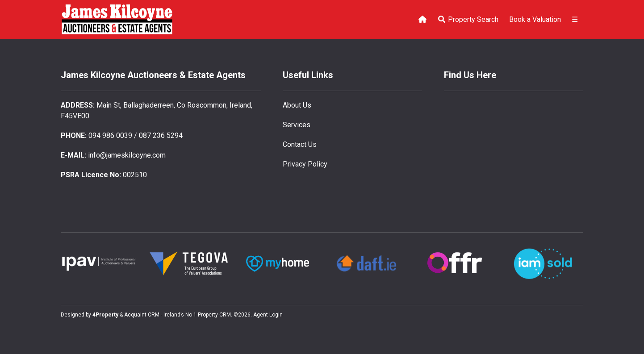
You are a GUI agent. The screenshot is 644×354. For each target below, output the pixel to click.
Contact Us (300, 144)
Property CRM (214, 315)
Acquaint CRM (142, 315)
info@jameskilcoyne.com (127, 155)
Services (297, 125)
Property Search (468, 19)
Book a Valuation (535, 19)
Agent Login (268, 315)
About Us (297, 105)
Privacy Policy (305, 164)
